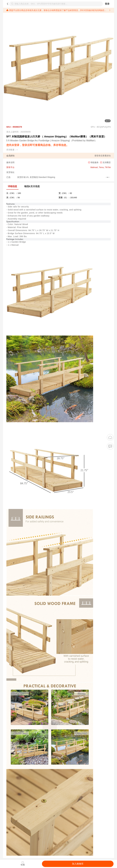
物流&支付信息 (32, 186)
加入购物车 (78, 864)
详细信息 (12, 186)
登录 (107, 4)
